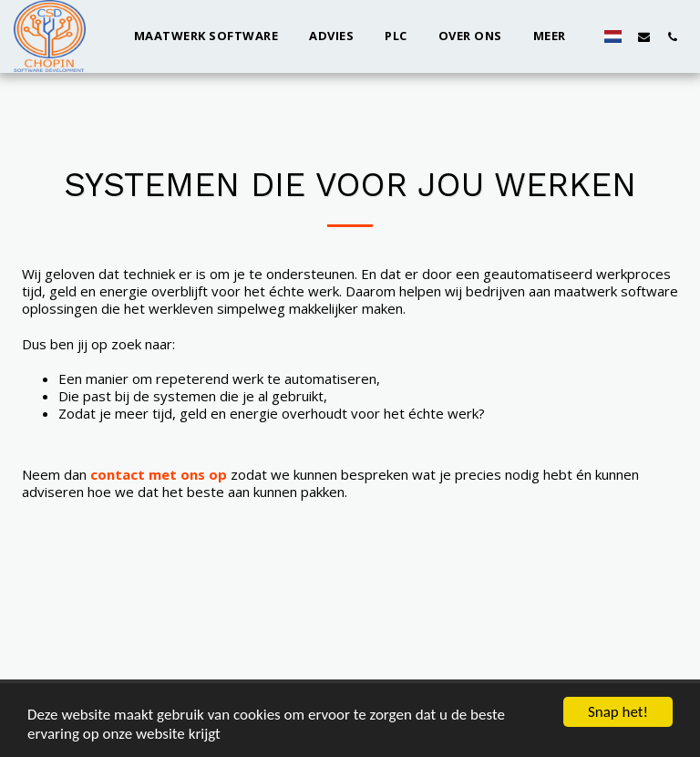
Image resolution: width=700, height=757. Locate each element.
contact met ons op (159, 474)
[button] (644, 36)
